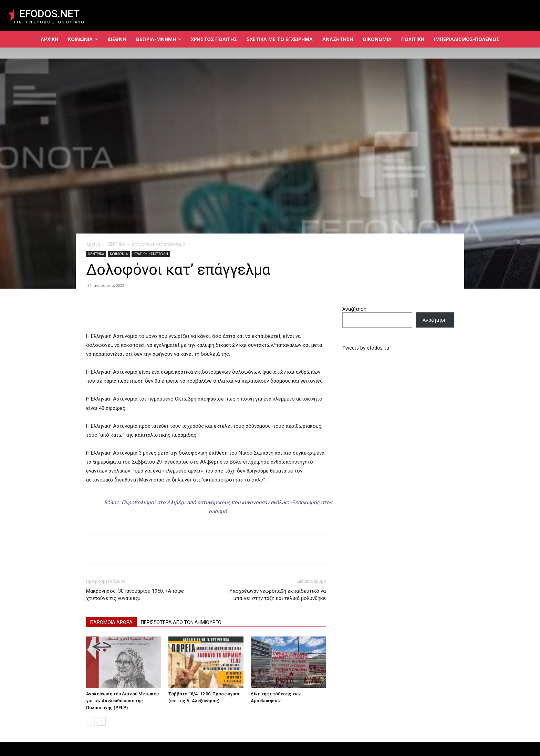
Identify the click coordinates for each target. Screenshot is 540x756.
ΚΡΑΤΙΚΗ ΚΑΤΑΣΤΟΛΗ (151, 254)
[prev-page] (90, 721)
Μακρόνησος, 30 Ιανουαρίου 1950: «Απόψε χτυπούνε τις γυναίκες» (135, 595)
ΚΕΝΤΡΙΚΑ (116, 244)
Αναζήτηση (354, 309)
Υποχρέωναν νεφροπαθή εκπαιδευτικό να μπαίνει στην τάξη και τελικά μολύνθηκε (278, 595)
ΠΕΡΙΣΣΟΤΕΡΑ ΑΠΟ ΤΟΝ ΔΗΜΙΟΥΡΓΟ (181, 622)
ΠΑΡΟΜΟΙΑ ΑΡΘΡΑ (111, 622)
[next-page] (101, 721)
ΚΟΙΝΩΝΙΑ (119, 254)
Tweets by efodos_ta (366, 348)
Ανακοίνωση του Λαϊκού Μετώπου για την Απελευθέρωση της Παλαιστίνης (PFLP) (122, 701)
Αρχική (93, 244)
